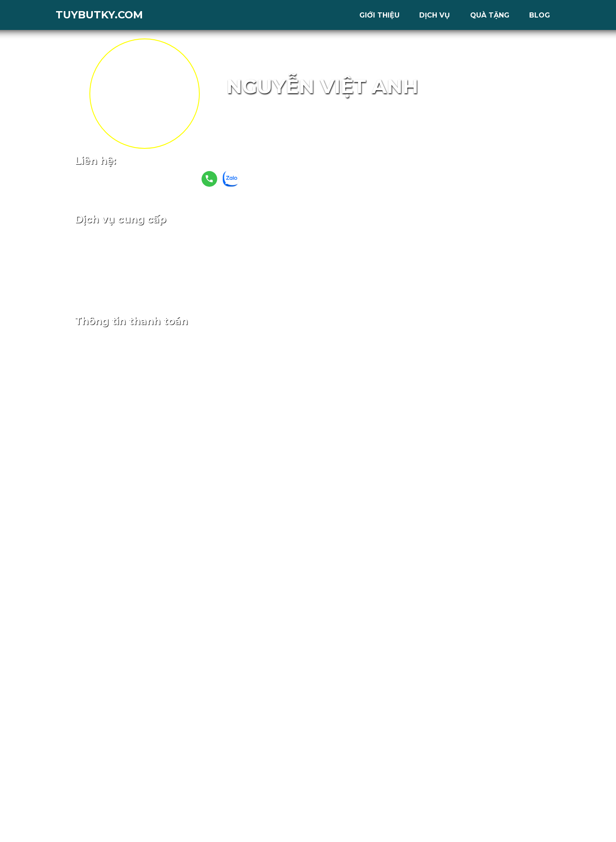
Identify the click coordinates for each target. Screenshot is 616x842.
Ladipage (311, 238)
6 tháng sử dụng (336, 268)
